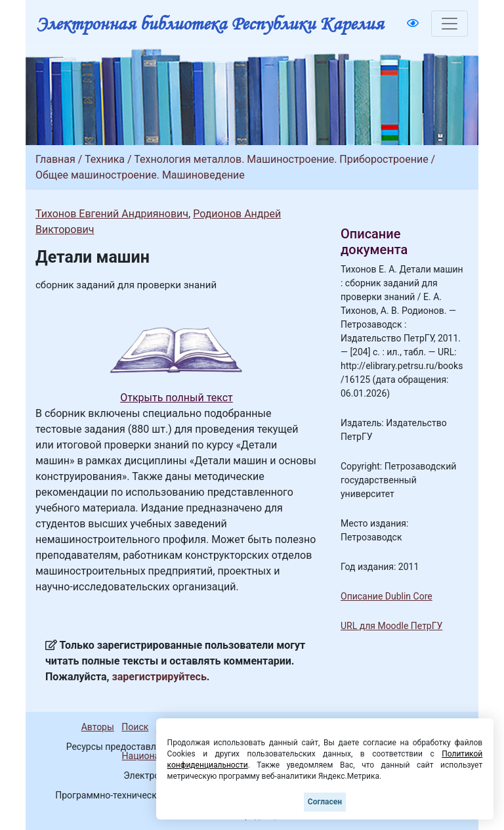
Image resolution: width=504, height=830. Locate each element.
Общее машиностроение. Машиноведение (140, 175)
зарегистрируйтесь (159, 677)
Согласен (325, 802)
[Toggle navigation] (450, 24)
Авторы (98, 727)
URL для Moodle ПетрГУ (391, 626)
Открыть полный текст (177, 398)
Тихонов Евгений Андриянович (112, 214)
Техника (105, 159)
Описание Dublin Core (387, 596)
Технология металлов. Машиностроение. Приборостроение (281, 159)
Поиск (135, 727)
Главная (55, 159)
